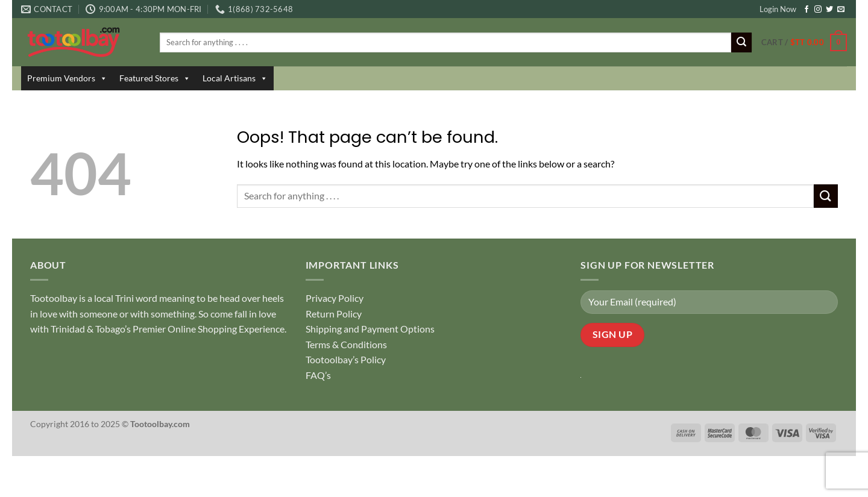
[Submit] (741, 43)
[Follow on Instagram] (818, 10)
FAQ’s (318, 375)
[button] (804, 43)
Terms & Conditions (346, 344)
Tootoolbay (54, 298)
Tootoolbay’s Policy (346, 359)
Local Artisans (235, 78)
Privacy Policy (335, 298)
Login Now (778, 9)
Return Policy (334, 314)
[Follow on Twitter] (829, 10)
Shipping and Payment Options (370, 329)
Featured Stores (155, 78)
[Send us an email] (841, 10)
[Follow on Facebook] (807, 10)
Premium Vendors (67, 78)
